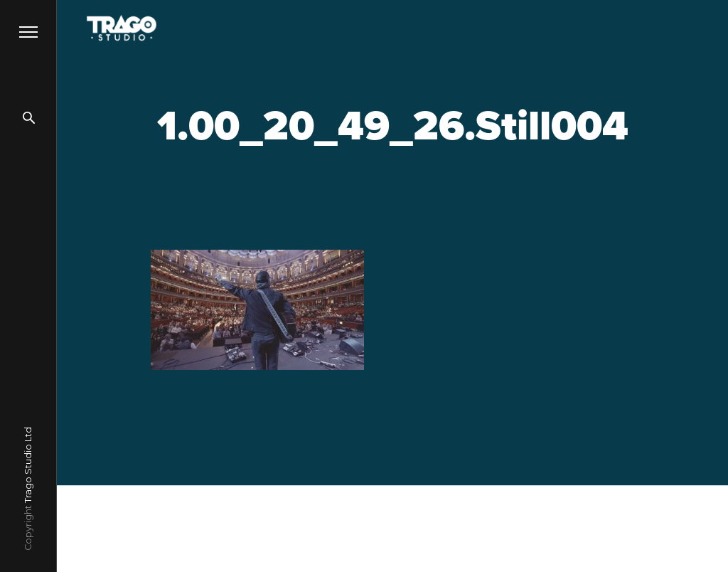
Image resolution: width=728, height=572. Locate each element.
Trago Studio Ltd (28, 465)
